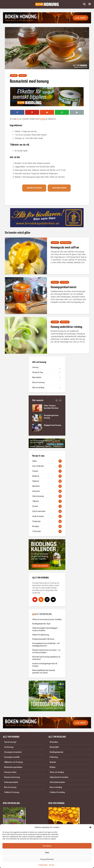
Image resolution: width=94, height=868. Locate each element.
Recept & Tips (38, 372)
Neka (47, 853)
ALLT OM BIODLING (43, 614)
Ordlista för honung (12, 792)
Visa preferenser (47, 859)
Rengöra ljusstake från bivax (43, 639)
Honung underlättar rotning (66, 327)
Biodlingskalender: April (41, 624)
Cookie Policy (43, 865)
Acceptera (47, 846)
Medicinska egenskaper (13, 767)
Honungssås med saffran (65, 247)
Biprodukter (37, 377)
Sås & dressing (66, 243)
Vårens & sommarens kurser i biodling (47, 619)
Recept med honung (12, 777)
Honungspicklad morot (64, 287)
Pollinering (54, 757)
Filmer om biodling (57, 772)
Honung (23, 76)
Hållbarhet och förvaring (13, 762)
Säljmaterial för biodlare (59, 777)
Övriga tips (65, 322)
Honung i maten (10, 772)
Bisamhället (54, 747)
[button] (90, 827)
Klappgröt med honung (52, 425)
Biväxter (53, 762)
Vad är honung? (10, 742)
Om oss (52, 865)
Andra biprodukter (11, 782)
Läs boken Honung (59, 188)
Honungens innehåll (12, 757)
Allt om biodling (38, 388)
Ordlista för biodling (57, 792)
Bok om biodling (56, 787)
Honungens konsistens (13, 752)
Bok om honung (38, 382)
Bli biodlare (54, 742)
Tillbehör (64, 282)
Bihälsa (53, 767)
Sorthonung (9, 747)
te (18, 119)
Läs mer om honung (34, 188)
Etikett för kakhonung (41, 635)
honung (42, 119)
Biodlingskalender (57, 752)
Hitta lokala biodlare (57, 782)
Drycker (14, 76)
